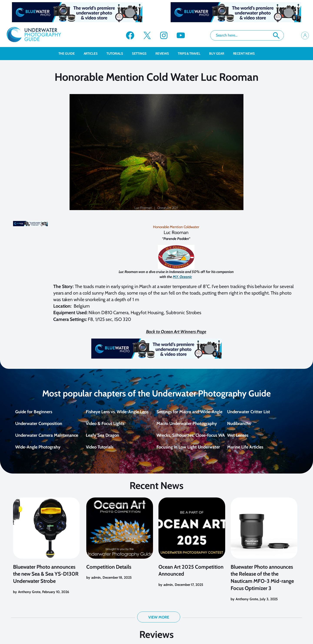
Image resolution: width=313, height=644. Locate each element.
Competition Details (109, 571)
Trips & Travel (191, 54)
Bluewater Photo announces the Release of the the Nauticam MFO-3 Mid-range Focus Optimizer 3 (262, 582)
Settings (142, 54)
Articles (93, 54)
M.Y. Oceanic (182, 277)
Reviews (164, 54)
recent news (244, 54)
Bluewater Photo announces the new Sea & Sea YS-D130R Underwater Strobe (46, 578)
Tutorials (117, 54)
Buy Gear (219, 54)
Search (276, 35)
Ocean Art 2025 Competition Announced (191, 575)
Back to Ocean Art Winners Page (176, 332)
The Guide (69, 54)
